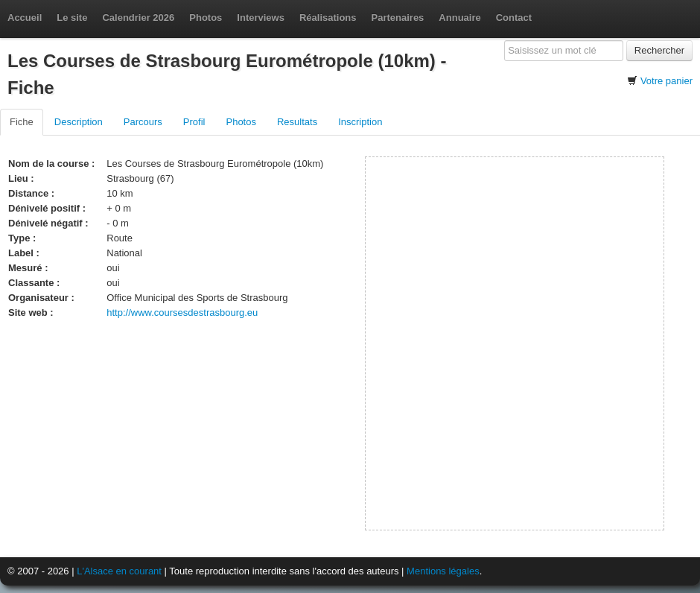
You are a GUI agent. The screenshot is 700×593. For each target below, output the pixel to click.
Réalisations (328, 18)
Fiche (22, 122)
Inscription (360, 122)
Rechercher (659, 50)
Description (79, 122)
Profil (194, 122)
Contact (514, 18)
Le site (72, 18)
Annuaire (459, 18)
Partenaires (398, 18)
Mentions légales (443, 571)
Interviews (261, 18)
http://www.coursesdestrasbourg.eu (182, 313)
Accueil (25, 18)
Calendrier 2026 (138, 18)
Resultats (297, 122)
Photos (206, 18)
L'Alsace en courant (119, 571)
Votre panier (666, 81)
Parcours (143, 122)
